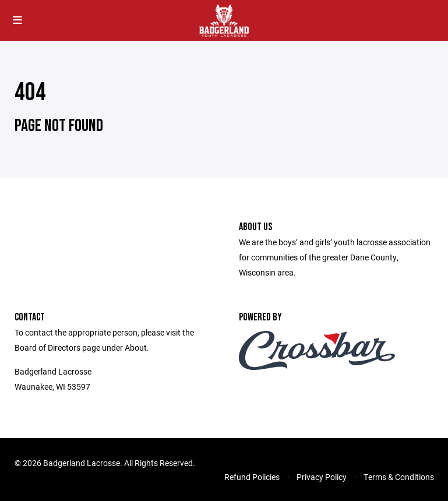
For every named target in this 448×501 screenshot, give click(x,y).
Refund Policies (252, 477)
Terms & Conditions (399, 477)
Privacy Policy (322, 477)
